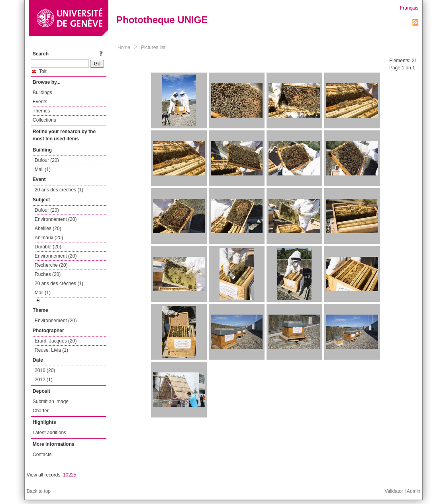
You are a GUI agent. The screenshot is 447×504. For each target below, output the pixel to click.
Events (40, 102)
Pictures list (153, 47)
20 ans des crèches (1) (59, 190)
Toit (39, 71)
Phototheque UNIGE (162, 20)
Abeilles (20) (48, 228)
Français (409, 8)
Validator (394, 491)
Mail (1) (43, 169)
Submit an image (51, 402)
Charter (41, 411)
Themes (41, 111)
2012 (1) (44, 380)
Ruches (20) (48, 274)
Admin (414, 491)
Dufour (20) (47, 160)
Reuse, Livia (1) (51, 350)
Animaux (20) (49, 238)
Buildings (42, 93)
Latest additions (49, 433)
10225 (70, 475)
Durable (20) (48, 247)
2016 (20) (45, 370)
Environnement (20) (56, 219)
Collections (44, 120)
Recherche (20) (51, 265)
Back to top (39, 491)
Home (124, 47)
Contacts (42, 455)
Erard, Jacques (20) (56, 341)
